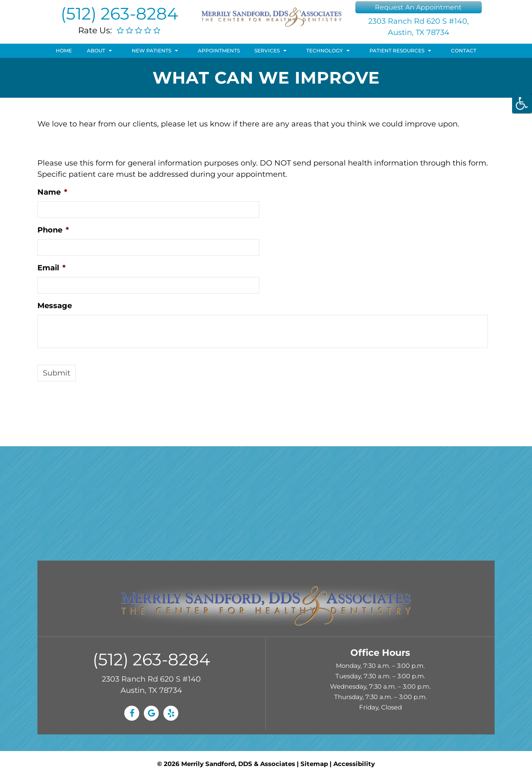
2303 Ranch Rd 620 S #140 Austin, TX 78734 (151, 685)
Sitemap (314, 764)
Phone (53, 230)
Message (55, 306)
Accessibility (354, 764)
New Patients (151, 51)
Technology (325, 51)
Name (52, 192)
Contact (464, 51)
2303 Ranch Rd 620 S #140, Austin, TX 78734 (419, 27)
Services (267, 51)
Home (64, 51)
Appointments (219, 51)
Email (52, 268)
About (96, 51)
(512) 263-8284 (119, 14)
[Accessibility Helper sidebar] (522, 104)
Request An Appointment (418, 7)
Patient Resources (397, 51)
